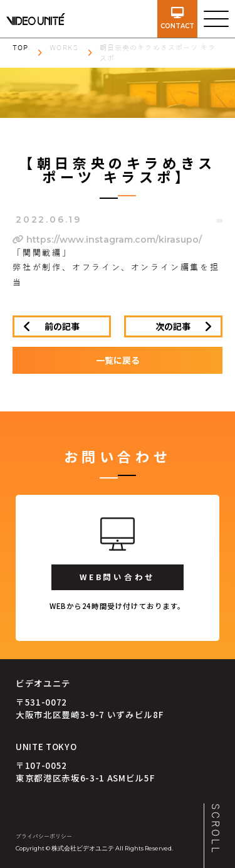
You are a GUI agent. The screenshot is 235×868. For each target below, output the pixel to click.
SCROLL (215, 829)
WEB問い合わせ (118, 577)
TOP (20, 48)
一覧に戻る (118, 360)
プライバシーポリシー (44, 837)
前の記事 (62, 326)
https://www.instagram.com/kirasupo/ (107, 240)
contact (177, 19)
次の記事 (173, 326)
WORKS (64, 48)
